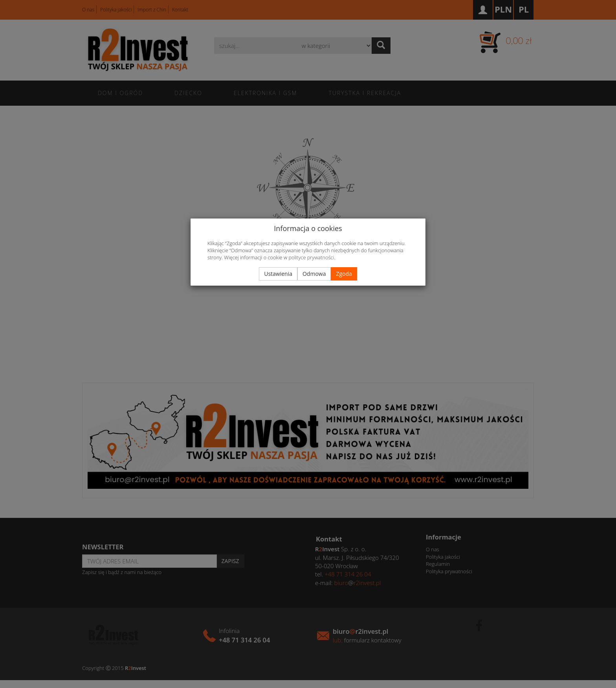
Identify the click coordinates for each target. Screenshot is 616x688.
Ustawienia (278, 274)
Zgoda (344, 274)
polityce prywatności (311, 257)
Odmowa (314, 274)
